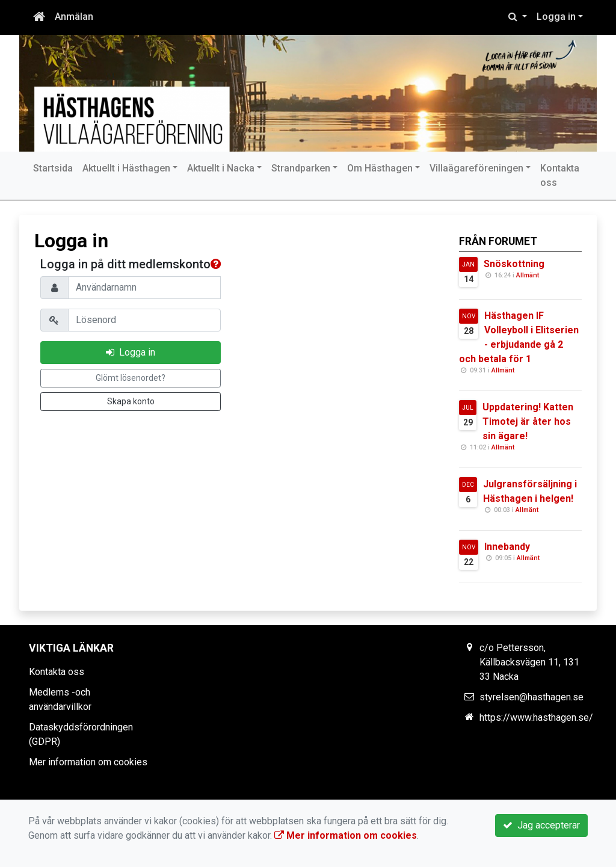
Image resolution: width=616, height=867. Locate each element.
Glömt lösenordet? (131, 378)
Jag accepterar (541, 825)
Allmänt (528, 275)
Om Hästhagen (380, 168)
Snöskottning (514, 264)
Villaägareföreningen (476, 168)
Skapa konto (131, 401)
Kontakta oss (560, 175)
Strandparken (301, 168)
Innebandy (507, 547)
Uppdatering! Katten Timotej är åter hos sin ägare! (528, 421)
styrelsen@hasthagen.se (531, 697)
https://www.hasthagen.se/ (536, 717)
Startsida (53, 168)
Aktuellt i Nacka (221, 168)
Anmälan (74, 17)
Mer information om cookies (88, 762)
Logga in (556, 17)
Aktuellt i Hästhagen (126, 168)
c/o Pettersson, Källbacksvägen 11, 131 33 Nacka (529, 662)
